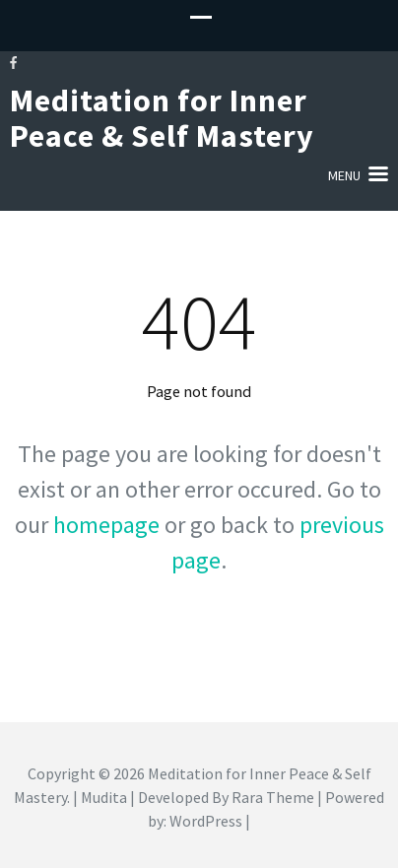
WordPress (206, 821)
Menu (344, 175)
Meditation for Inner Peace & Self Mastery (162, 118)
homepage (106, 525)
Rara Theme (273, 797)
